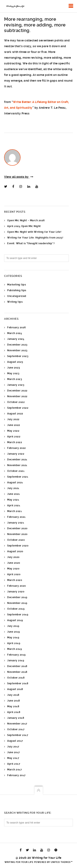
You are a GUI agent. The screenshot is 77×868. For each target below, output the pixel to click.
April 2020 (14, 574)
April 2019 (14, 643)
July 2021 (13, 488)
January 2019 (16, 660)
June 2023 (14, 368)
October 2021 (16, 471)
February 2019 (16, 655)
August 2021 (15, 482)
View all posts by (19, 177)
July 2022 (13, 419)
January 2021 (16, 523)
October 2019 (16, 609)
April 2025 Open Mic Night (24, 226)
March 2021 (14, 511)
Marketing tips (17, 285)
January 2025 (16, 339)
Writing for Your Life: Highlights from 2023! (35, 238)
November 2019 (17, 603)
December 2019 (17, 597)
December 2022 (17, 391)
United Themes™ (62, 862)
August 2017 (15, 741)
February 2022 (17, 448)
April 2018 (14, 712)
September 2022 (18, 408)
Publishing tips (17, 290)
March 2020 (15, 580)
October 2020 (16, 540)
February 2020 (17, 586)
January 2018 (16, 718)
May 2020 (13, 569)
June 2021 (14, 494)
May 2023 (13, 373)
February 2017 (16, 775)
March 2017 (14, 770)
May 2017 (13, 758)
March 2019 (14, 649)
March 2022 (15, 442)
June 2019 (14, 632)
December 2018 (17, 666)
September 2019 (18, 615)
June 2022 (14, 425)
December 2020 (17, 528)
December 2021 (17, 460)
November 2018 (17, 672)
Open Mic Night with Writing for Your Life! (34, 232)
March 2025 (15, 333)
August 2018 (15, 689)
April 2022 (14, 437)
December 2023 (17, 345)
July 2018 (13, 695)
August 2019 (15, 620)
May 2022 (13, 431)
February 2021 (16, 517)
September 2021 (18, 477)
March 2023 (15, 379)
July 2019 (13, 626)
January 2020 (16, 592)
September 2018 (18, 683)
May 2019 (13, 638)
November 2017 (17, 724)
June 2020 (14, 563)
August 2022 (15, 414)
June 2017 (14, 752)
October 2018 (16, 678)
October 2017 (16, 729)
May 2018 (13, 706)
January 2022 (16, 454)
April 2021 (14, 505)
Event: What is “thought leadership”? (31, 243)
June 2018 (14, 701)
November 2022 (17, 396)
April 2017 (14, 764)
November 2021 (17, 465)
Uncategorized (17, 296)
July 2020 (13, 557)
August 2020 (15, 551)
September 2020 (18, 546)
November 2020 (17, 534)
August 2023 (15, 362)
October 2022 (16, 402)
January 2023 (16, 385)
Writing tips (15, 302)
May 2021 (13, 500)
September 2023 (18, 356)
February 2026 (17, 327)
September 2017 (18, 735)
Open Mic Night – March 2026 (26, 220)
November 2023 (17, 350)
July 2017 (13, 747)
